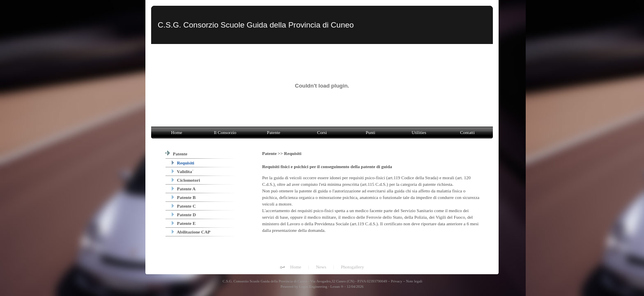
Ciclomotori (186, 180)
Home (296, 267)
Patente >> (273, 153)
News (321, 267)
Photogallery (352, 267)
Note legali (414, 281)
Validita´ (183, 171)
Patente (176, 154)
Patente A (184, 189)
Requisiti (183, 163)
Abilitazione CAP (191, 232)
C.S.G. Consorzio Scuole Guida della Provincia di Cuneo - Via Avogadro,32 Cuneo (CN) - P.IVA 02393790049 (305, 281)
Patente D (184, 215)
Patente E (184, 223)
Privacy (397, 281)
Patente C (184, 206)
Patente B (184, 197)
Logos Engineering (313, 287)
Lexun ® (337, 287)
